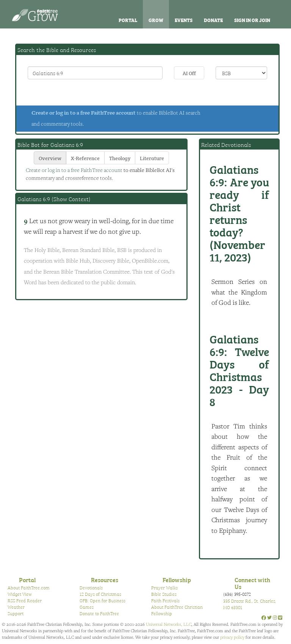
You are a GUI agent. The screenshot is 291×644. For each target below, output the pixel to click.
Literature (152, 158)
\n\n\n (241, 73)
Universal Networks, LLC (169, 624)
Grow (156, 20)
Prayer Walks (164, 587)
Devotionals (91, 587)
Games (87, 607)
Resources (105, 579)
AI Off (189, 73)
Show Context (71, 199)
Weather (16, 607)
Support (16, 613)
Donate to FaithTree (99, 613)
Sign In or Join (252, 20)
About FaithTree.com (29, 587)
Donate (213, 20)
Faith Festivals (165, 600)
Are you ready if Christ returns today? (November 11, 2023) (239, 213)
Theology (120, 158)
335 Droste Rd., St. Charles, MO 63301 (250, 604)
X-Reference (85, 158)
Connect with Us (252, 583)
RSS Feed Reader (25, 600)
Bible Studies (164, 594)
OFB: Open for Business (102, 600)
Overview (50, 158)
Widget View (20, 594)
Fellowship (177, 579)
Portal (128, 20)
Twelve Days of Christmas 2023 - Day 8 (239, 370)
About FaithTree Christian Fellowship (177, 610)
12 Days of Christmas (100, 594)
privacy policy (232, 637)
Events (184, 20)
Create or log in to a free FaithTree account (84, 113)
